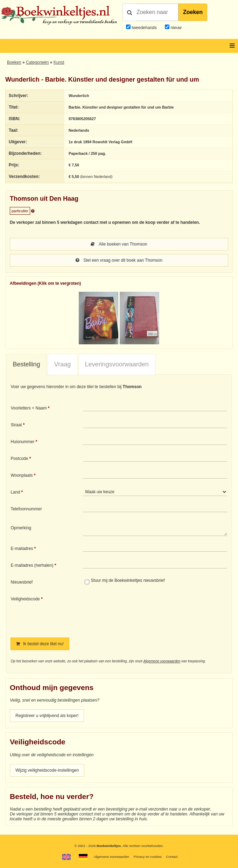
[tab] (26, 365)
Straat (16, 425)
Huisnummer (22, 442)
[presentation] (141, 612)
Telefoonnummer (26, 509)
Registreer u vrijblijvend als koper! (47, 716)
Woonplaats (22, 475)
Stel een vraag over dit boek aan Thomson (119, 260)
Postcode (19, 459)
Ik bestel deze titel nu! (40, 644)
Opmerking (21, 528)
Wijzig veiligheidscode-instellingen (47, 770)
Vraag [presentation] (62, 364)
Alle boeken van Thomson (119, 244)
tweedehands (144, 28)
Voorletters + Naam (29, 408)
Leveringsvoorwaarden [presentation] (117, 364)
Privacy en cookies (148, 857)
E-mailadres (22, 549)
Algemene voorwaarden (162, 661)
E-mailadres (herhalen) (32, 565)
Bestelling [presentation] (26, 364)
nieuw (176, 28)
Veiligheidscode (25, 599)
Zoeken (193, 12)
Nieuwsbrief (22, 582)
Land (15, 492)
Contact (172, 857)
